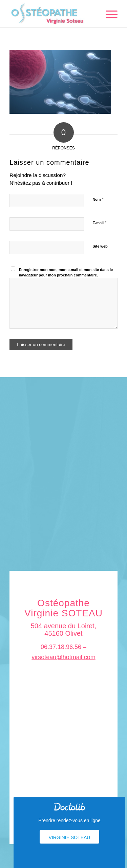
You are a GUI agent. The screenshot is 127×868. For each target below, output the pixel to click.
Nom (98, 199)
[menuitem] (108, 14)
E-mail (99, 223)
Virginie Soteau (70, 837)
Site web (100, 246)
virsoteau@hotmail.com (63, 657)
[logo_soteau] (53, 14)
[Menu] (108, 14)
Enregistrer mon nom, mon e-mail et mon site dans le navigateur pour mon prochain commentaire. (66, 273)
